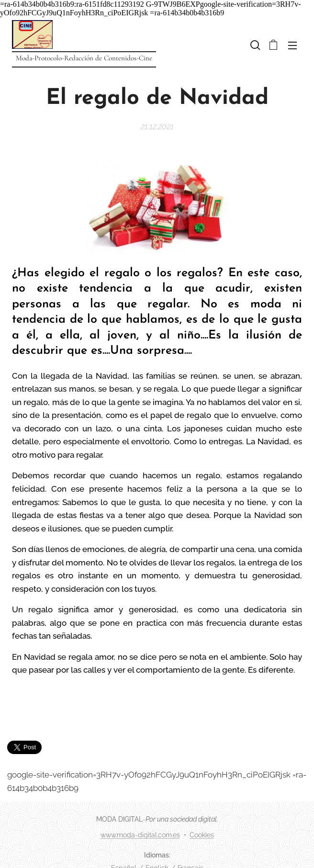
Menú (292, 45)
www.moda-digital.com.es (140, 835)
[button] (254, 45)
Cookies (202, 835)
